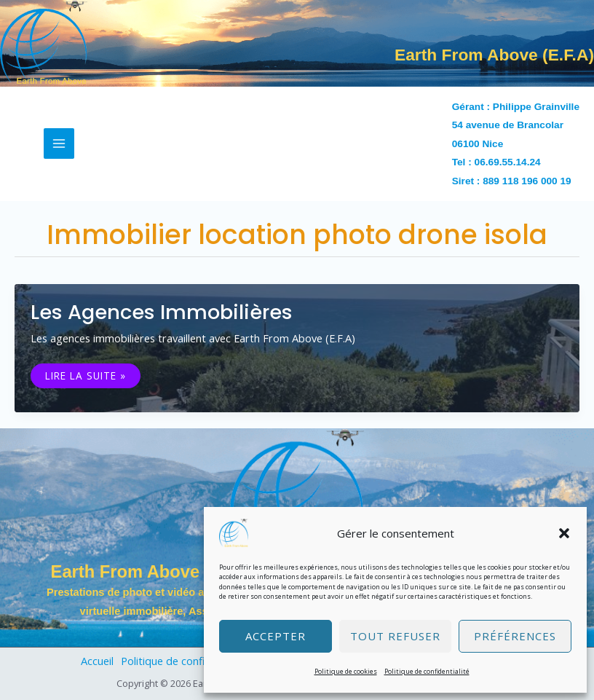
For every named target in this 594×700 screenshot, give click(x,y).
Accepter (276, 636)
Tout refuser (395, 636)
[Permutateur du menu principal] (59, 143)
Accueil (97, 661)
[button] (564, 533)
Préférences (515, 636)
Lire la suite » (85, 376)
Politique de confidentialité (427, 671)
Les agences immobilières (162, 312)
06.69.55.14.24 (508, 162)
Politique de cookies (346, 671)
